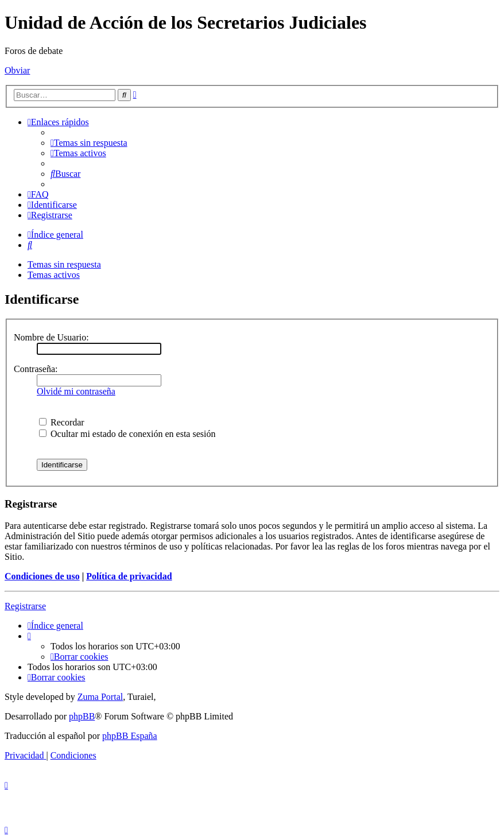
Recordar (62, 422)
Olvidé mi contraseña (76, 391)
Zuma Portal (100, 697)
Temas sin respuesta (64, 264)
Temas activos (54, 275)
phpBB (82, 716)
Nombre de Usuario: (51, 337)
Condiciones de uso (42, 576)
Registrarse (25, 606)
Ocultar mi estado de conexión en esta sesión (127, 434)
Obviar (17, 70)
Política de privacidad (129, 576)
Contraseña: (36, 369)
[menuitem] (89, 143)
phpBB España (130, 736)
